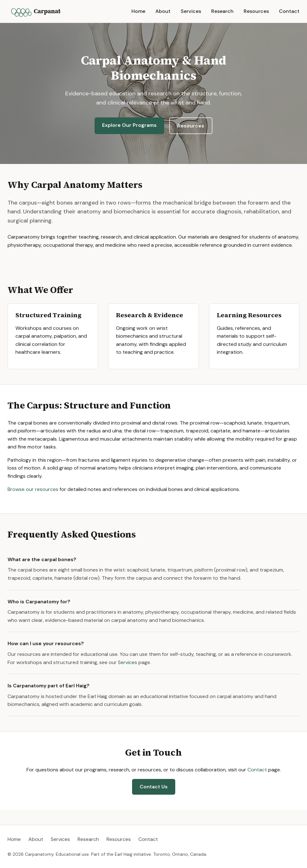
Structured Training (49, 315)
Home (138, 11)
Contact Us (154, 787)
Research (222, 11)
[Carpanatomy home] (34, 11)
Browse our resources (33, 489)
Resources (256, 11)
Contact (289, 11)
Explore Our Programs (129, 125)
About (163, 11)
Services (191, 11)
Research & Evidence (150, 315)
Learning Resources (249, 315)
